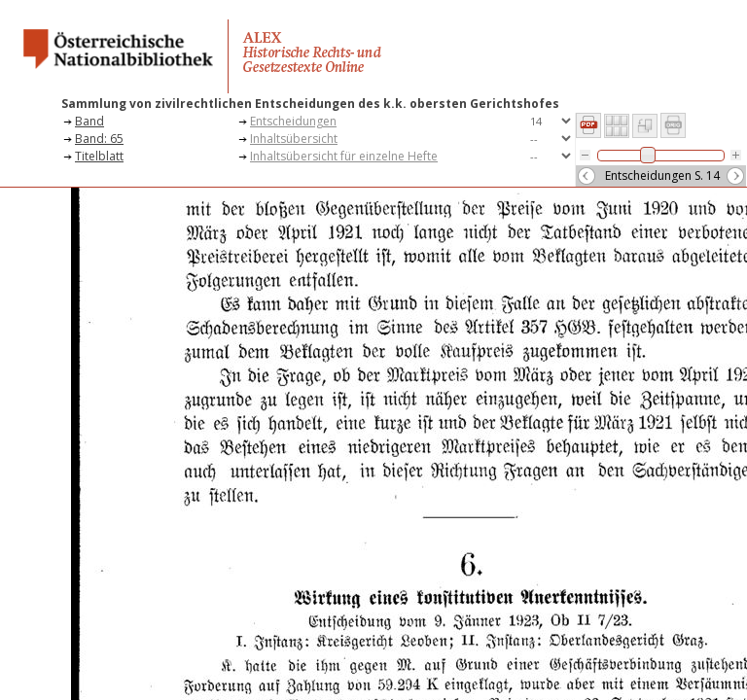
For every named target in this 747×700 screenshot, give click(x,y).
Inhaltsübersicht (294, 139)
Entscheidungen (293, 121)
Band (89, 121)
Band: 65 (99, 139)
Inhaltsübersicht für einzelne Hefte (344, 156)
